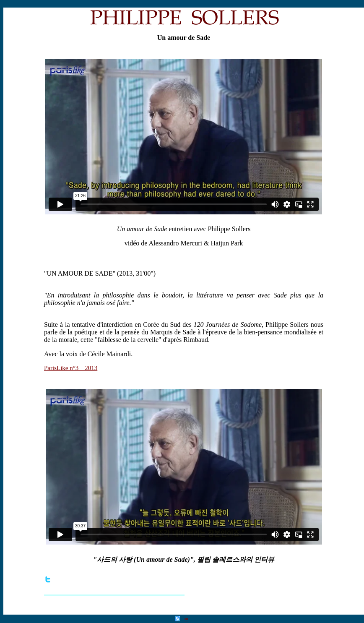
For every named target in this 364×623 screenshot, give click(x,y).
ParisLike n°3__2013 (71, 368)
